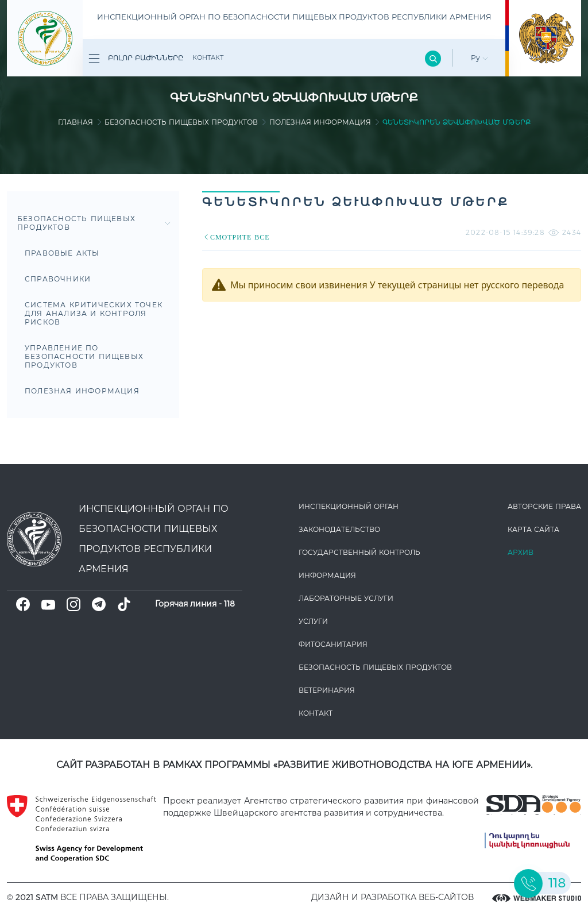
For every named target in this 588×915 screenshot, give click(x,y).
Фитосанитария (333, 644)
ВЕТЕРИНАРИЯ (327, 690)
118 (229, 604)
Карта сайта (533, 529)
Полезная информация (320, 122)
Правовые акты (62, 253)
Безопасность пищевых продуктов (181, 122)
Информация (327, 575)
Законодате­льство (339, 529)
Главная (76, 122)
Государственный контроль (359, 552)
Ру (479, 58)
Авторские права (544, 506)
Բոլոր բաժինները (136, 59)
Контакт (208, 57)
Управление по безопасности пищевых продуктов (84, 356)
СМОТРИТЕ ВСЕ (236, 237)
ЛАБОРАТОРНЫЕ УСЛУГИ (346, 598)
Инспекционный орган (349, 506)
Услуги (313, 621)
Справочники (58, 279)
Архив (521, 552)
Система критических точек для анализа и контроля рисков (94, 313)
